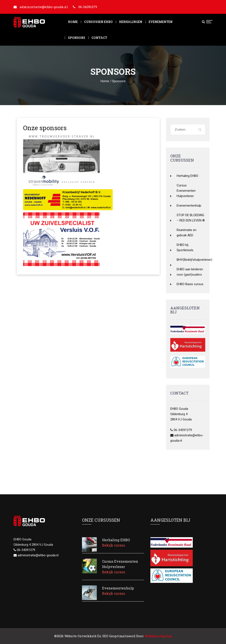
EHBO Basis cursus (190, 284)
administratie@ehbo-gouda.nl (44, 7)
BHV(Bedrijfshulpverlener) (191, 260)
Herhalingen (131, 22)
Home (73, 22)
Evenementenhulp (189, 206)
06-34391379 (88, 7)
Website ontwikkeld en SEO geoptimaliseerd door (118, 636)
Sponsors (77, 38)
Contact (99, 38)
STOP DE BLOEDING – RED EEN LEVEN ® (191, 218)
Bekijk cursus (114, 545)
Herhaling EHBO (187, 176)
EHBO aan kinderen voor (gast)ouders (190, 272)
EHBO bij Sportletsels (185, 247)
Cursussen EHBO (98, 22)
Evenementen (161, 22)
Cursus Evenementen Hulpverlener (186, 191)
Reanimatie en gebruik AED (186, 233)
